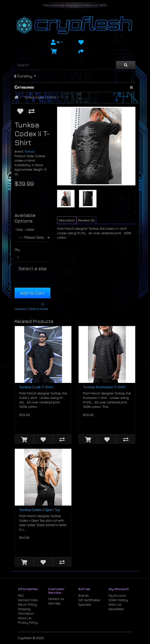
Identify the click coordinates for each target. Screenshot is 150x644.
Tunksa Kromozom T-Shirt (104, 387)
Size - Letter (25, 229)
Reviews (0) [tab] (86, 220)
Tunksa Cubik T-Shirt (36, 387)
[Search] (65, 65)
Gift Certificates (89, 600)
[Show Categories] (131, 87)
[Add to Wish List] (20, 111)
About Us (25, 618)
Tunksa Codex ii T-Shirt (40, 97)
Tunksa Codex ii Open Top (40, 510)
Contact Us (56, 599)
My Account (117, 595)
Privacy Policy (28, 622)
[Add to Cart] (24, 439)
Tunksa (30, 151)
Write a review (38, 309)
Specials (85, 604)
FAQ (21, 595)
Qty (17, 249)
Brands (84, 595)
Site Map (54, 603)
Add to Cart (32, 293)
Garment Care (28, 600)
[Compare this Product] (31, 111)
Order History (118, 600)
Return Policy (27, 604)
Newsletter (116, 609)
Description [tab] (67, 220)
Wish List (115, 604)
